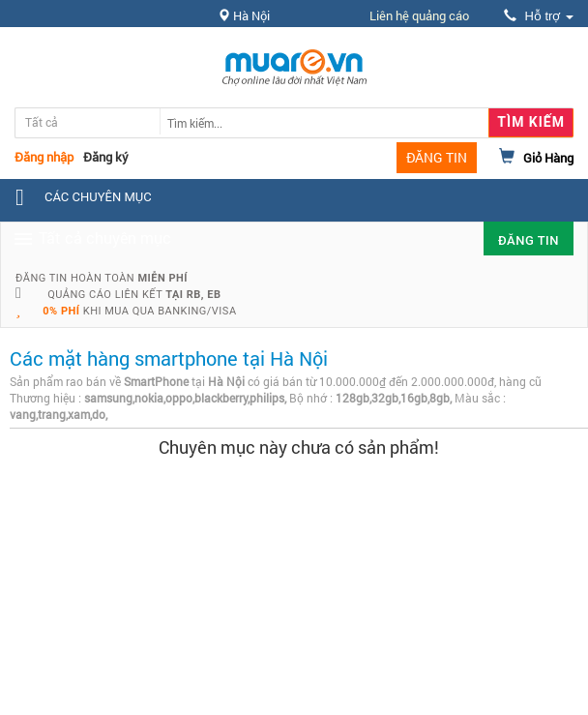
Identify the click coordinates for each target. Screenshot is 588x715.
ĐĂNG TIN (437, 157)
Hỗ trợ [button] (539, 16)
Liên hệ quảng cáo (419, 15)
